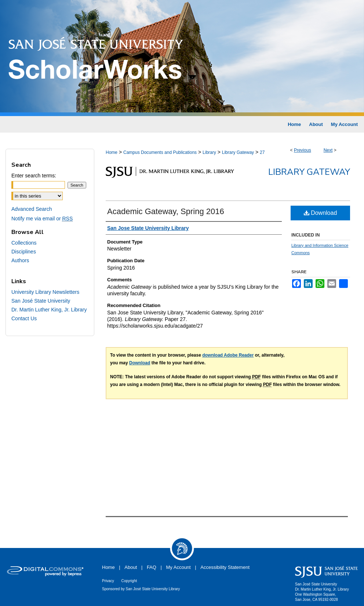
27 (262, 152)
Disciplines (24, 252)
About (131, 567)
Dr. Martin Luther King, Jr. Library (49, 310)
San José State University (41, 301)
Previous (303, 150)
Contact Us (24, 318)
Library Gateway (238, 152)
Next (328, 150)
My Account (179, 567)
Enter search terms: (34, 176)
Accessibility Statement (225, 567)
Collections (24, 243)
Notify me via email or (42, 219)
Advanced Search (32, 209)
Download (321, 213)
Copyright (129, 581)
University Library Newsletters (45, 292)
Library (209, 152)
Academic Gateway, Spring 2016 (166, 211)
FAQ (152, 567)
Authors (20, 260)
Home (112, 152)
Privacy (108, 581)
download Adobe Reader (228, 355)
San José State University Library (153, 589)
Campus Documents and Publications (160, 152)
